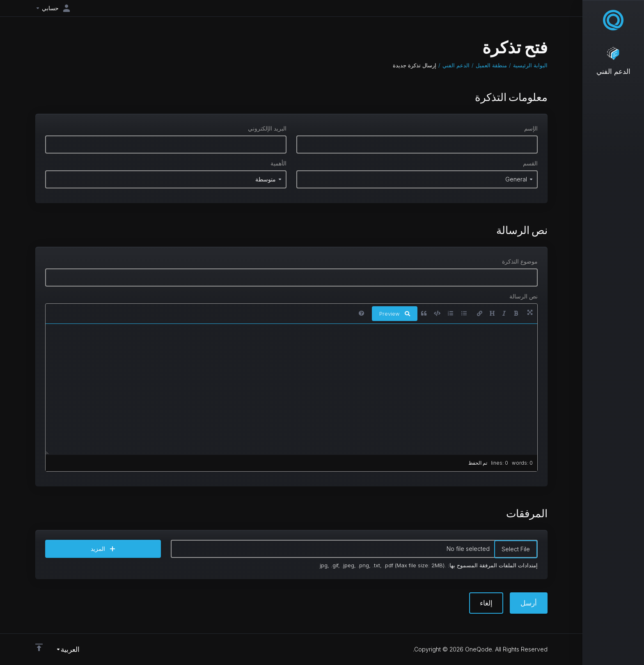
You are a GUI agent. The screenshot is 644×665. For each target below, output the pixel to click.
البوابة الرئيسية (530, 65)
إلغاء (486, 603)
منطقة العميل (491, 65)
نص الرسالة (524, 296)
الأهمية (278, 163)
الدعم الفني (456, 65)
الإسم (531, 128)
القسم (530, 163)
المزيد (103, 549)
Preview (395, 314)
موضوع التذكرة (520, 261)
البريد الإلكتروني (267, 128)
